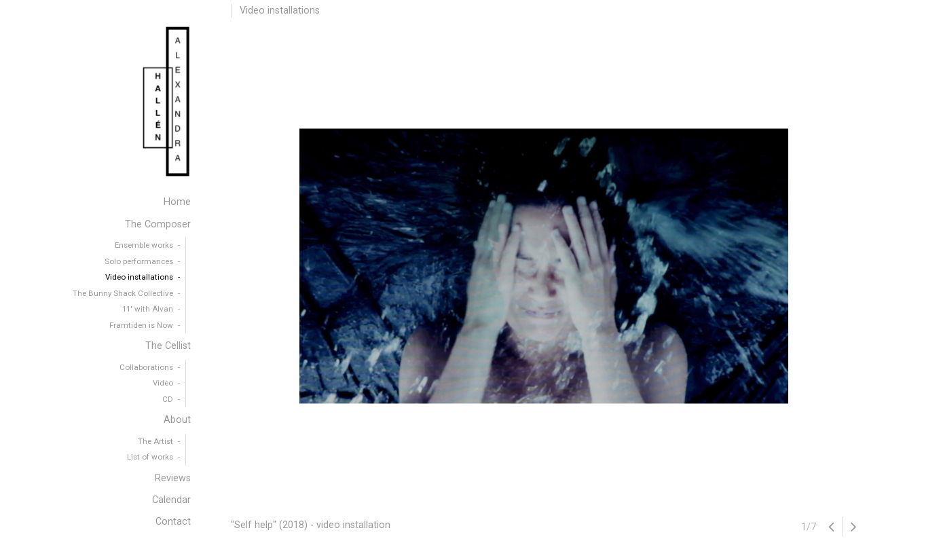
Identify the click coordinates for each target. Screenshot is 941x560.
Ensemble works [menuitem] (144, 245)
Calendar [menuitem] (171, 500)
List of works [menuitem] (150, 457)
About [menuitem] (177, 420)
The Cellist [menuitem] (168, 346)
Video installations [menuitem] (139, 277)
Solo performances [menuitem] (139, 261)
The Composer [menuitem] (158, 224)
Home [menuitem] (177, 202)
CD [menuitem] (168, 399)
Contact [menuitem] (173, 522)
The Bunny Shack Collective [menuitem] (123, 293)
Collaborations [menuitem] (146, 367)
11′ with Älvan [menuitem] (148, 309)
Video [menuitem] (163, 383)
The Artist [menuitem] (155, 441)
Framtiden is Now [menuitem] (141, 325)
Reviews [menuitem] (173, 478)
